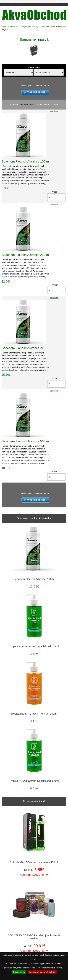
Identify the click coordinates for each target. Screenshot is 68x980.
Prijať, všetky (19, 972)
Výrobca (14, 104)
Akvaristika (13, 27)
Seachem (54, 111)
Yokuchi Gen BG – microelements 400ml (34, 862)
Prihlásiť (58, 2)
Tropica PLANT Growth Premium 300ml (34, 714)
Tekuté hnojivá (47, 27)
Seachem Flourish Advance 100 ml (26, 161)
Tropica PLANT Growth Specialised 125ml (34, 646)
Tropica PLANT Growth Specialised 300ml (34, 781)
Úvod (46, 2)
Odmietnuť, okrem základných (42, 972)
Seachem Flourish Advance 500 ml (26, 441)
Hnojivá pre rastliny (29, 27)
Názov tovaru (43, 104)
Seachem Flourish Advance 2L (23, 348)
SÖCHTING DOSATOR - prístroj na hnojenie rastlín (34, 937)
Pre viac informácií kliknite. (51, 968)
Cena (55, 104)
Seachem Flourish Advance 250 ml (26, 255)
